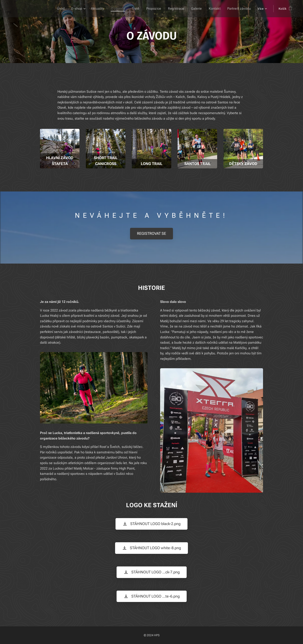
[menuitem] (70, 9)
